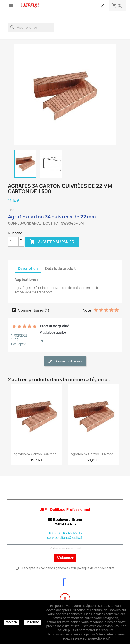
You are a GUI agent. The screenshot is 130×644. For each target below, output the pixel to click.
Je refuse (32, 622)
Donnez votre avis (65, 361)
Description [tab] (28, 269)
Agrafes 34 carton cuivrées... (36, 454)
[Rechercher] (31, 27)
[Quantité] (13, 242)
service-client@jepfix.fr (65, 538)
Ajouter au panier (52, 242)
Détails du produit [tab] (61, 269)
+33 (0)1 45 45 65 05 (65, 533)
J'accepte (11, 622)
